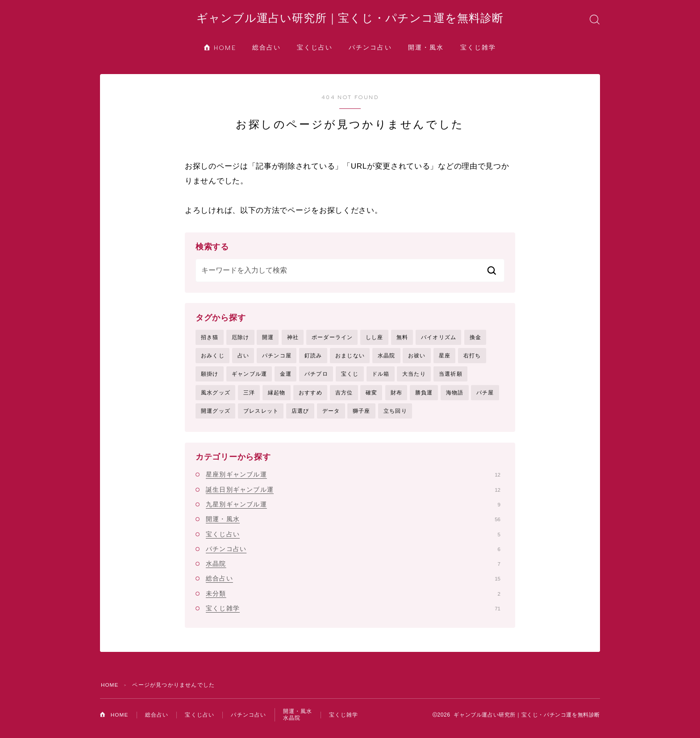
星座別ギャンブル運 (353, 480)
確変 (371, 397)
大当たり (414, 378)
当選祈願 (451, 378)
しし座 (375, 340)
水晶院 (387, 359)
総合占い (267, 51)
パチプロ (316, 378)
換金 (475, 340)
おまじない (350, 359)
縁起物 (277, 397)
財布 (396, 397)
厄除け (241, 340)
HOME (220, 51)
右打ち (472, 359)
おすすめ (310, 397)
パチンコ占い (370, 51)
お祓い (417, 359)
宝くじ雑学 (478, 51)
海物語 (455, 397)
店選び (300, 415)
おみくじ (213, 359)
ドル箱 (381, 378)
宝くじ (350, 378)
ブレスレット (261, 415)
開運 (268, 340)
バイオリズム (439, 340)
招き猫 (210, 340)
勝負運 (424, 397)
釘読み (313, 359)
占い (243, 359)
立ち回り (395, 415)
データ (331, 415)
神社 (293, 340)
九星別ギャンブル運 (353, 509)
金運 (286, 378)
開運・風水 (426, 51)
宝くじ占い (315, 51)
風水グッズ (216, 397)
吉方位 (344, 397)
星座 (445, 359)
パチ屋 (485, 397)
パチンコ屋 (277, 359)
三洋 (249, 397)
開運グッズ (216, 415)
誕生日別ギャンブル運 (353, 494)
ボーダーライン (332, 340)
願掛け (210, 378)
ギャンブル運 (249, 378)
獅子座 (362, 415)
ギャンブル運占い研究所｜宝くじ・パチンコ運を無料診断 (350, 20)
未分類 (353, 598)
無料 (402, 340)
